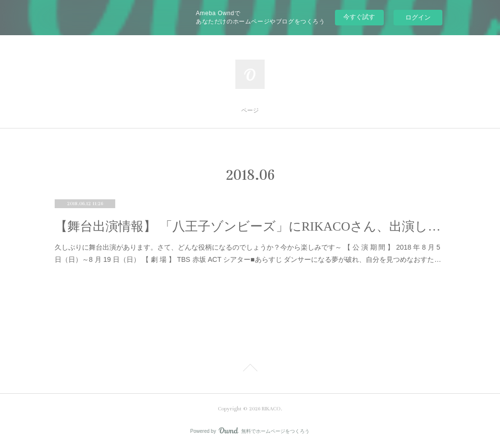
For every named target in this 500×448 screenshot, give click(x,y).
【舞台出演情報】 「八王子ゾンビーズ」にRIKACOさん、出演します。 (250, 226)
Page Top (250, 369)
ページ (250, 111)
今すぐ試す (359, 17)
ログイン (418, 17)
